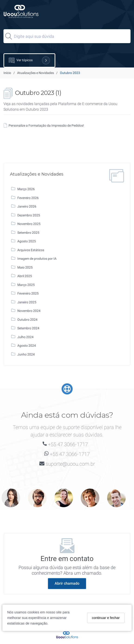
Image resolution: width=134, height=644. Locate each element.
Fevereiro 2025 (28, 293)
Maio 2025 (25, 267)
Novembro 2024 (29, 311)
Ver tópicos (29, 60)
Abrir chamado (67, 583)
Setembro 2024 (28, 328)
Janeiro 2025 (27, 302)
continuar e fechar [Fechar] (106, 618)
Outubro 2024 (27, 320)
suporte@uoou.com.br (70, 464)
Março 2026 (26, 189)
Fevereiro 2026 (28, 198)
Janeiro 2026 (27, 206)
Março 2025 (26, 285)
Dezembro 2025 (29, 215)
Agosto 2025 (27, 241)
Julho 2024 (25, 337)
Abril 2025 (25, 276)
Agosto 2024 (27, 346)
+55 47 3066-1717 (68, 444)
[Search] (67, 36)
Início (7, 73)
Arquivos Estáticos (31, 250)
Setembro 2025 (28, 233)
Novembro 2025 (29, 224)
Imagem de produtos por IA (37, 259)
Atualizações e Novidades (36, 73)
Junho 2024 (26, 354)
